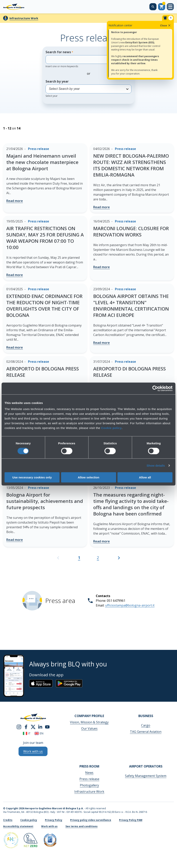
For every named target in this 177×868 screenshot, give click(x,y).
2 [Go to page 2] (98, 558)
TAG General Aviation (146, 732)
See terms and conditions (82, 826)
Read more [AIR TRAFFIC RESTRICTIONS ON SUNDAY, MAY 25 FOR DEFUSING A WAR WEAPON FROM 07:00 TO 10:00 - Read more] (15, 275)
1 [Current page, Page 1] (79, 558)
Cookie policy (111, 428)
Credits (8, 820)
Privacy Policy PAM (131, 820)
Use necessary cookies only (32, 477)
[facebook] (26, 727)
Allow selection (88, 477)
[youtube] (47, 727)
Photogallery (89, 785)
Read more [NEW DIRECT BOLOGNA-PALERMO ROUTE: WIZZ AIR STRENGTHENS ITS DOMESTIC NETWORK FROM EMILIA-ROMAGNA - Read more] (102, 207)
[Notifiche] (168, 18)
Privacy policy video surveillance (91, 820)
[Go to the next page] (119, 560)
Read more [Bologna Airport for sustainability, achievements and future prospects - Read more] (15, 540)
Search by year (88, 88)
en (39, 733)
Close (166, 25)
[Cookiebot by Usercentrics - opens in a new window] (155, 388)
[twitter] (33, 727)
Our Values (89, 728)
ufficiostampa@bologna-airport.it (130, 605)
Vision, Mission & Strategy (89, 722)
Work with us (49, 826)
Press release (89, 779)
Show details (156, 465)
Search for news (83, 59)
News (89, 773)
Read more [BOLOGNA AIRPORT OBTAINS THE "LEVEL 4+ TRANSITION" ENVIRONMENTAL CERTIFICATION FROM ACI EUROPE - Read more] (102, 343)
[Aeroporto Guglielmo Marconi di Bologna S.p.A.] (14, 7)
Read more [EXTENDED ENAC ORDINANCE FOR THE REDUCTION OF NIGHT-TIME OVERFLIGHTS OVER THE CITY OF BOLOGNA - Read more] (15, 347)
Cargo (146, 725)
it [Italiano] (27, 733)
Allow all (145, 477)
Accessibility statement (18, 826)
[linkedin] (40, 727)
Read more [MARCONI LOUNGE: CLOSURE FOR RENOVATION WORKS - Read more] (102, 267)
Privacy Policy (54, 820)
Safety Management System (146, 776)
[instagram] (19, 727)
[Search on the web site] (153, 7)
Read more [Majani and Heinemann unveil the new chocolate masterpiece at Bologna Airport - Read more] (15, 201)
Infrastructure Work (24, 18)
